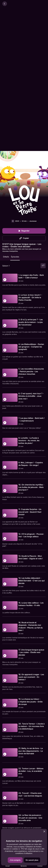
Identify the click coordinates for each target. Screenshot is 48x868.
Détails (6, 257)
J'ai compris (15, 860)
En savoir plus (32, 860)
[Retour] (5, 4)
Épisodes (15, 257)
